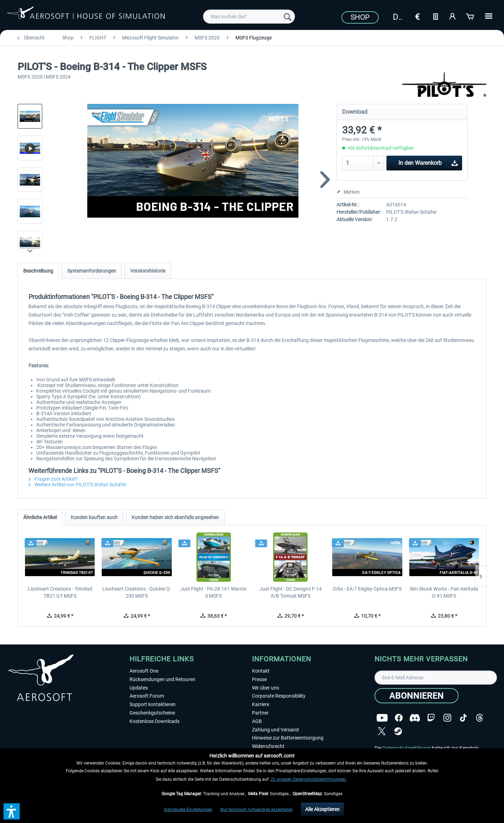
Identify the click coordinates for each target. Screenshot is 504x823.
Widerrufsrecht (268, 746)
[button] (12, 811)
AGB (257, 721)
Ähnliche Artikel (40, 517)
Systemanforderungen (92, 271)
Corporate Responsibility (279, 696)
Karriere (261, 704)
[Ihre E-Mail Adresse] (436, 678)
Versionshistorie (148, 271)
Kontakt (261, 671)
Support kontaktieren (153, 704)
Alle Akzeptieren (322, 809)
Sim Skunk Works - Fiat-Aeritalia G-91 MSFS (444, 592)
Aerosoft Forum (147, 696)
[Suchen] (288, 17)
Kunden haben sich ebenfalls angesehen (175, 517)
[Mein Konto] (453, 16)
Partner (260, 713)
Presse (259, 679)
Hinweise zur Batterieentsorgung (288, 738)
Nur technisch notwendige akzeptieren (257, 810)
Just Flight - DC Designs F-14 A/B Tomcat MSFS (291, 592)
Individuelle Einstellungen (188, 810)
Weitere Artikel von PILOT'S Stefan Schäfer (77, 485)
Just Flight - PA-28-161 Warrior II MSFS (214, 592)
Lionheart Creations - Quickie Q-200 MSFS (137, 592)
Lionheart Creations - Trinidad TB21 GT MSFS (60, 592)
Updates (139, 688)
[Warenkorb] (471, 16)
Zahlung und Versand (275, 730)
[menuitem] (249, 17)
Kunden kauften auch (94, 517)
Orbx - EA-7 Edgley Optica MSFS (367, 589)
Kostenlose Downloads (155, 721)
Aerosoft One (144, 671)
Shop (360, 17)
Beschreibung (38, 271)
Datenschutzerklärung (407, 748)
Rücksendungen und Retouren (162, 679)
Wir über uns (266, 688)
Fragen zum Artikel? (53, 479)
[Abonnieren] (417, 696)
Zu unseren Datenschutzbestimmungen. (309, 779)
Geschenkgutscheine (152, 713)
